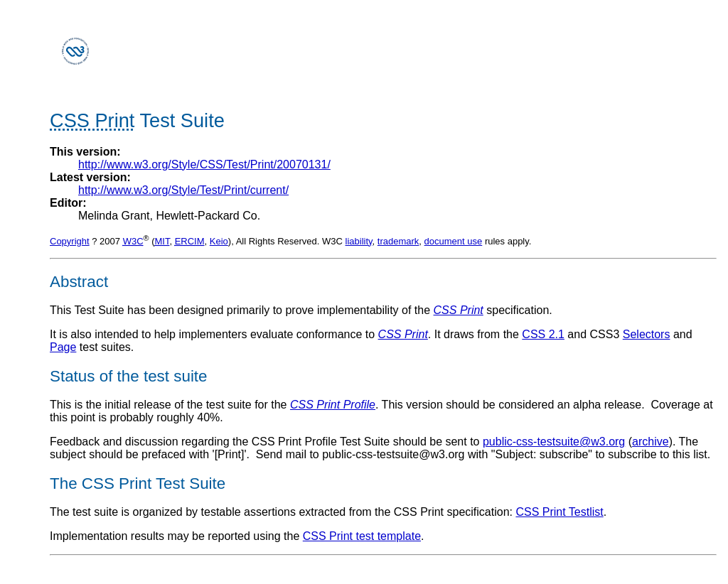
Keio (219, 241)
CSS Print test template (362, 536)
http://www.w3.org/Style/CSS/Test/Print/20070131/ (204, 164)
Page (63, 347)
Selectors (647, 334)
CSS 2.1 (543, 334)
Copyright (70, 241)
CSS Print (459, 310)
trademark (398, 241)
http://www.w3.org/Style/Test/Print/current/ (183, 190)
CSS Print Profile (333, 405)
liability (359, 241)
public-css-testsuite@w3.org (554, 442)
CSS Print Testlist (559, 512)
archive (651, 442)
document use (454, 241)
